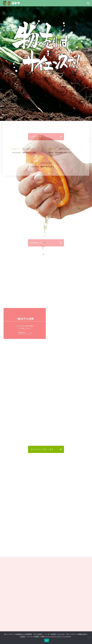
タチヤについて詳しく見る (42, 449)
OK (47, 640)
